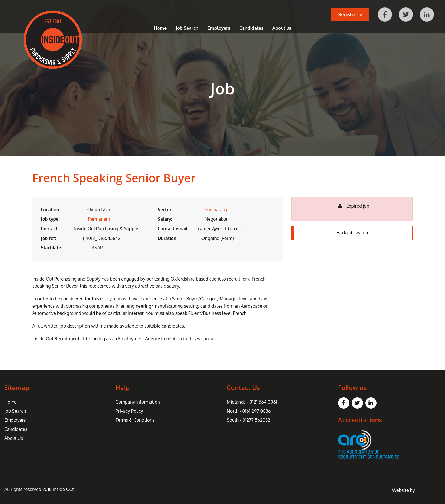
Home (160, 28)
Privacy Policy (129, 411)
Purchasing (216, 210)
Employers (219, 28)
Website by (416, 490)
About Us (14, 438)
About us (282, 28)
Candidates (251, 28)
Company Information (138, 402)
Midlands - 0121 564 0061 (252, 402)
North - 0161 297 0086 (249, 411)
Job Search (187, 28)
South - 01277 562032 (248, 420)
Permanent (99, 219)
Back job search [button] (352, 233)
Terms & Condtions (135, 420)
